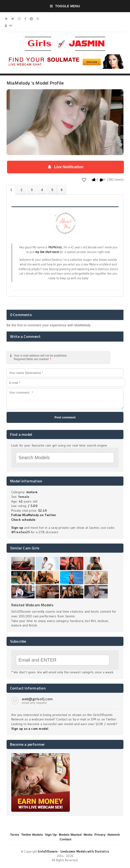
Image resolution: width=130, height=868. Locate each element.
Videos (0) (32, 190)
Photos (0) (22, 190)
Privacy (100, 835)
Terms (15, 835)
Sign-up (17, 528)
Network (114, 835)
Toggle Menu (65, 6)
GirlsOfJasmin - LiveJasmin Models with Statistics (73, 851)
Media (88, 835)
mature (32, 492)
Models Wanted (70, 835)
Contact (66, 839)
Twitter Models (32, 835)
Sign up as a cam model (30, 729)
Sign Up (51, 835)
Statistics (42, 190)
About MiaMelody (11, 190)
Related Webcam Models (32, 605)
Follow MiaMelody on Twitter (34, 515)
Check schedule (23, 520)
